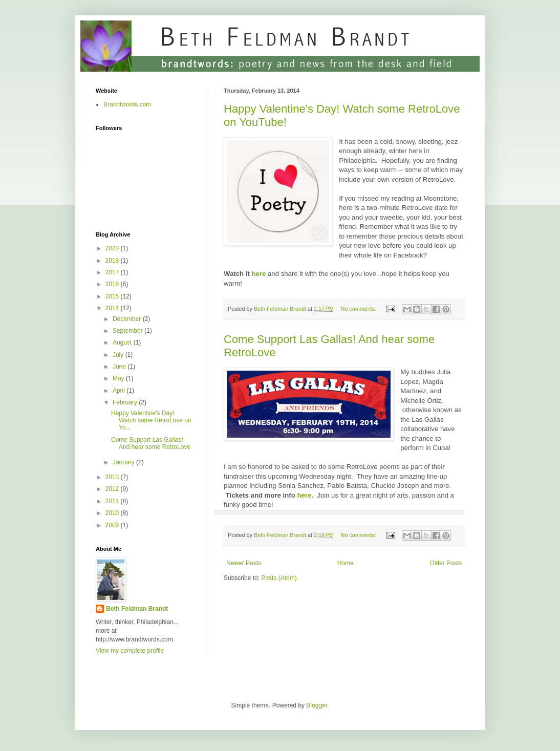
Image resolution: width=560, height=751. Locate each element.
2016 (113, 284)
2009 (113, 525)
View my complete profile (130, 651)
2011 (113, 501)
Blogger (317, 705)
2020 (113, 248)
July (119, 355)
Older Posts (446, 563)
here (259, 274)
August (123, 342)
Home (346, 563)
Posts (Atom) (279, 578)
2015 (113, 296)
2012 (113, 489)
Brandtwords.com (127, 104)
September (128, 331)
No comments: (360, 309)
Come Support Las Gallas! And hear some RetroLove (151, 443)
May (119, 378)
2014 (113, 308)
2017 (113, 272)
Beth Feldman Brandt (137, 609)
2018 (113, 261)
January (124, 462)
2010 (113, 513)
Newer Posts (244, 563)
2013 (113, 477)
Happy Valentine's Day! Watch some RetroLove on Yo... (151, 421)
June (120, 367)
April (120, 391)
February (126, 402)
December (128, 319)
